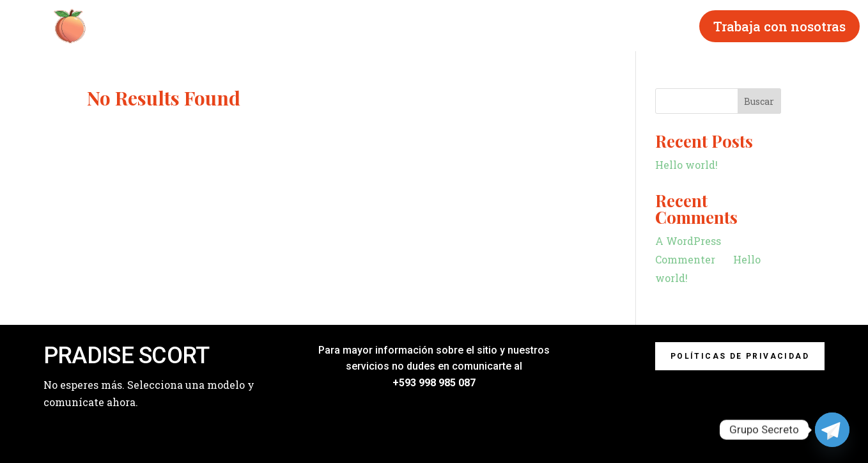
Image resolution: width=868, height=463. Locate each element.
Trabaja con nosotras (779, 26)
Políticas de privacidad (740, 356)
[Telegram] (832, 430)
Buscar (759, 101)
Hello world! (686, 165)
